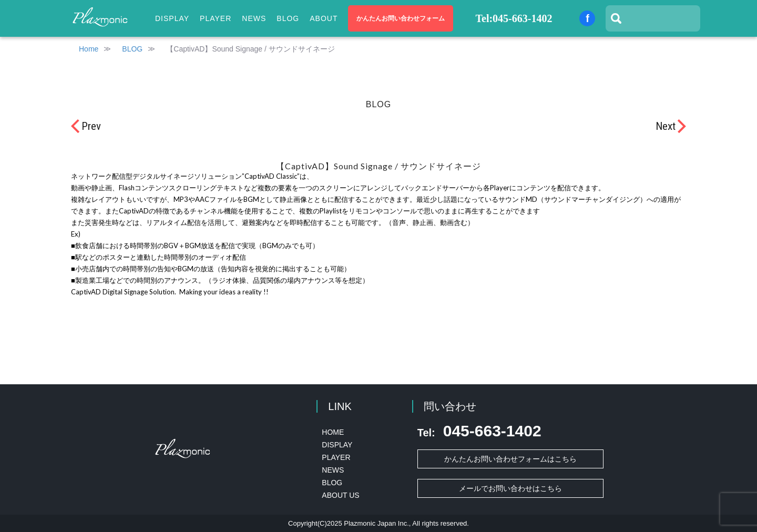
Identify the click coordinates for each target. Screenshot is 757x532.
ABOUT (324, 18)
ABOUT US (340, 495)
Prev (91, 126)
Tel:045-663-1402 (514, 18)
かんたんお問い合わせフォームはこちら (510, 459)
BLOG (288, 18)
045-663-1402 (479, 431)
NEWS (254, 18)
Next (666, 126)
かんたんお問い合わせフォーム (401, 18)
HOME (333, 432)
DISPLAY (337, 445)
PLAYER (216, 18)
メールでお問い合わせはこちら (510, 488)
